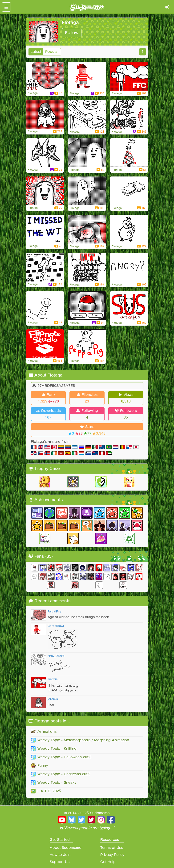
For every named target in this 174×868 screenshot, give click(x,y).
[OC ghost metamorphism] (45, 114)
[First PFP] (45, 191)
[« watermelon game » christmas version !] (129, 153)
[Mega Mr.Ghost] (45, 153)
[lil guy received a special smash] (87, 76)
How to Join (60, 855)
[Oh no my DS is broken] (45, 306)
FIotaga (33, 93)
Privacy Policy (112, 855)
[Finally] (45, 267)
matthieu (53, 679)
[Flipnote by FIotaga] (129, 114)
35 (126, 417)
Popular (52, 52)
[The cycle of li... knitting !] (87, 267)
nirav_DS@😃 (56, 656)
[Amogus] (129, 306)
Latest (36, 52)
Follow (72, 33)
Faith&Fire (55, 611)
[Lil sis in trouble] (129, 76)
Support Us (60, 862)
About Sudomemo (66, 848)
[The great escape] (87, 153)
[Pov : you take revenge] (87, 114)
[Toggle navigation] (6, 7)
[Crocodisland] (129, 191)
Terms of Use (112, 848)
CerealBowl (56, 626)
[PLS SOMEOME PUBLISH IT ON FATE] (45, 76)
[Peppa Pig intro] (87, 344)
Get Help (108, 862)
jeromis (53, 699)
